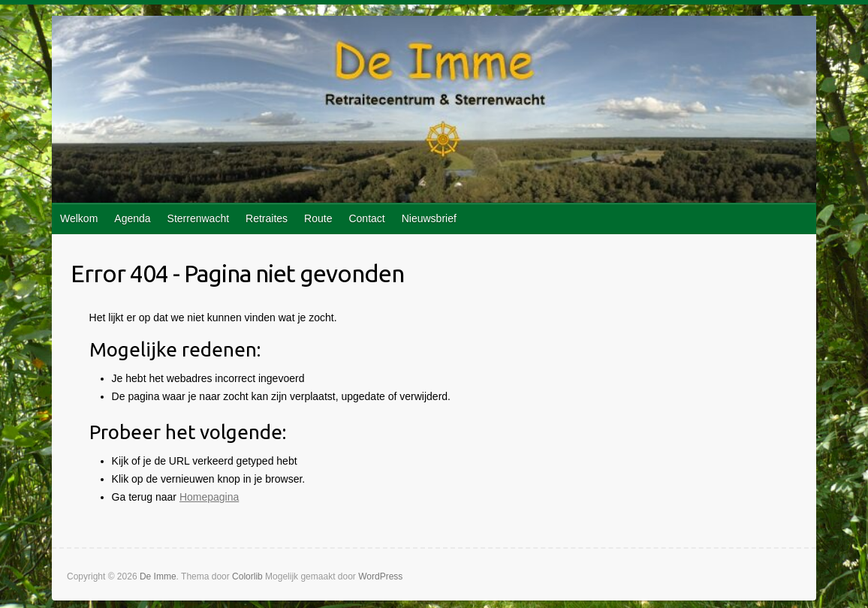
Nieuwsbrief (429, 218)
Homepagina (209, 497)
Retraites (267, 218)
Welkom (79, 218)
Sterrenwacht (198, 218)
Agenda (132, 218)
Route (318, 218)
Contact (366, 218)
